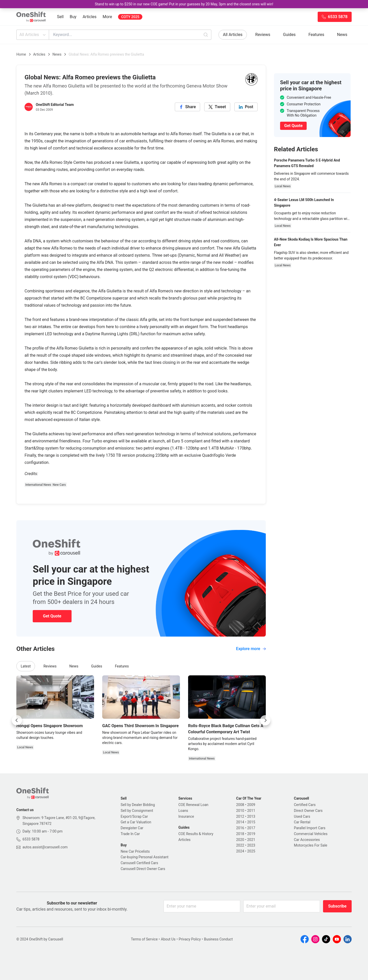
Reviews (263, 35)
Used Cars (302, 816)
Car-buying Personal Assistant (145, 857)
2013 (251, 816)
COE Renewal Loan (193, 805)
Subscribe (337, 906)
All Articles (33, 35)
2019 (251, 834)
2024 (240, 851)
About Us (168, 939)
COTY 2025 (130, 17)
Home (21, 54)
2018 (240, 834)
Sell (60, 17)
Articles (89, 17)
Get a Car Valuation (136, 822)
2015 (251, 822)
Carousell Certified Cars (139, 863)
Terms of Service (144, 939)
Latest (26, 666)
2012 (240, 816)
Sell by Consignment (137, 811)
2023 (251, 845)
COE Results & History (196, 834)
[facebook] (188, 107)
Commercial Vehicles (311, 834)
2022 (240, 845)
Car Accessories (307, 840)
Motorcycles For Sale (311, 845)
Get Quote (52, 616)
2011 (251, 811)
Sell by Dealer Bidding (138, 805)
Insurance (186, 816)
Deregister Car (132, 828)
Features (316, 35)
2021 (251, 840)
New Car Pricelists (135, 851)
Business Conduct (218, 939)
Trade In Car (130, 834)
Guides (289, 35)
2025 (251, 851)
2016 (240, 828)
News (342, 35)
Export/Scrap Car (134, 816)
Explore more (251, 649)
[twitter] (217, 107)
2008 (240, 805)
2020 (240, 840)
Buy (73, 17)
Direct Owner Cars (308, 811)
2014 (240, 822)
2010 (240, 811)
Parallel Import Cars (310, 828)
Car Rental (302, 822)
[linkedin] (246, 107)
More (107, 17)
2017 (251, 828)
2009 (251, 805)
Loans (183, 811)
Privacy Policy (190, 939)
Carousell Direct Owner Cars (143, 869)
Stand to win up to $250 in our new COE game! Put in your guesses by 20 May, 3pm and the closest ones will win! (184, 4)
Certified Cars (305, 805)
